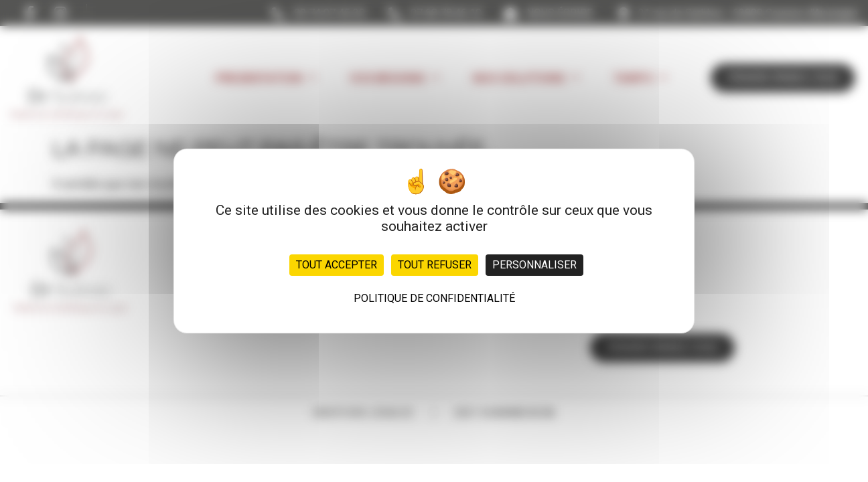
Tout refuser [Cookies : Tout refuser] (435, 265)
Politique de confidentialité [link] (434, 298)
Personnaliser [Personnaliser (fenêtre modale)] (534, 265)
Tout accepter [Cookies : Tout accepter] (337, 265)
